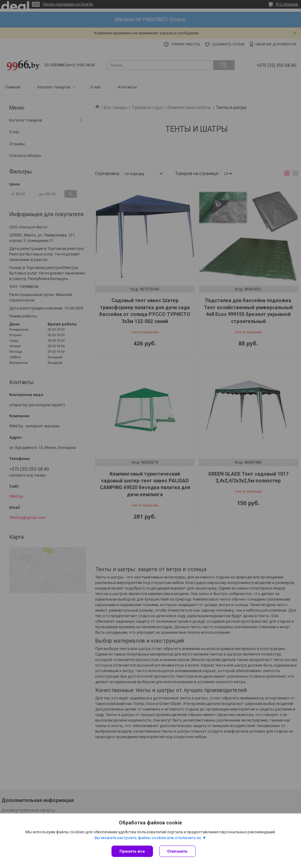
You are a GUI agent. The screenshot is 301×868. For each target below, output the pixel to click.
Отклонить (177, 851)
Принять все (132, 851)
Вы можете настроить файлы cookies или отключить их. (148, 838)
